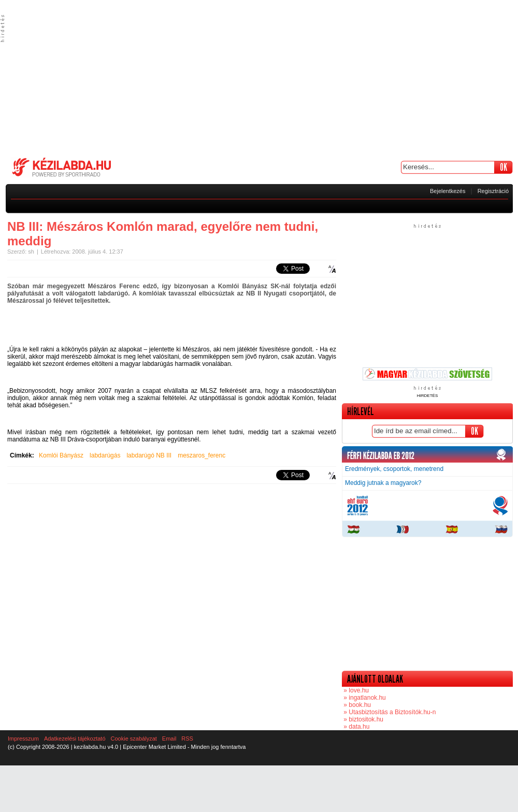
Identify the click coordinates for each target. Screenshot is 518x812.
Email (169, 739)
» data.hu (356, 727)
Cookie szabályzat (134, 739)
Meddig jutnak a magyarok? (383, 483)
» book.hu (356, 705)
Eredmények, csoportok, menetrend (394, 469)
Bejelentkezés (448, 191)
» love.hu (355, 690)
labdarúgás (105, 455)
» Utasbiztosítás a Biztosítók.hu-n (389, 712)
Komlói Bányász (61, 455)
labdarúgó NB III (149, 455)
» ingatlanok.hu (364, 698)
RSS (187, 739)
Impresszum (23, 739)
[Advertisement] (259, 78)
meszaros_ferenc (202, 455)
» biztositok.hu (363, 719)
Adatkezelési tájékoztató (75, 739)
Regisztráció (493, 191)
